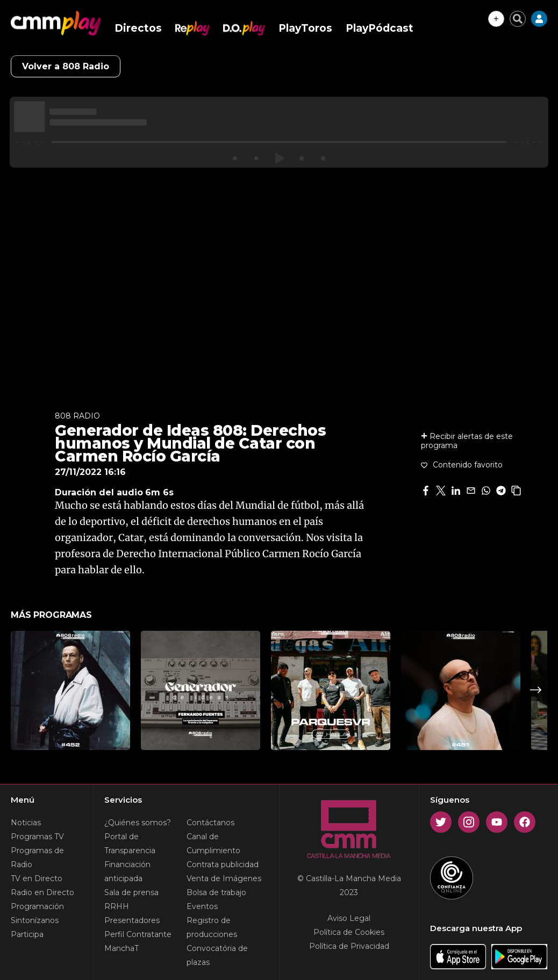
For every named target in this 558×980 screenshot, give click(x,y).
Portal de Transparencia (130, 844)
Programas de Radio (37, 857)
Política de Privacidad (349, 946)
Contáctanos (210, 823)
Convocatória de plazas (217, 955)
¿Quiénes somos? (138, 823)
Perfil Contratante (138, 934)
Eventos (202, 906)
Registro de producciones (212, 927)
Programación (37, 906)
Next (536, 690)
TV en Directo (37, 878)
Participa (27, 934)
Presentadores (132, 920)
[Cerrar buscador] (518, 19)
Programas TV (37, 837)
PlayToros (305, 28)
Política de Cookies (349, 932)
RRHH (117, 906)
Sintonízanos (35, 920)
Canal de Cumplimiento (213, 844)
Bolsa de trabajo (216, 892)
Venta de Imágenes (224, 878)
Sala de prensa (131, 892)
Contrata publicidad (223, 864)
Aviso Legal (349, 918)
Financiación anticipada (127, 871)
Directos (138, 28)
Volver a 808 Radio (66, 66)
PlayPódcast (380, 28)
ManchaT (121, 948)
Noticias (26, 823)
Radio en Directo (42, 892)
